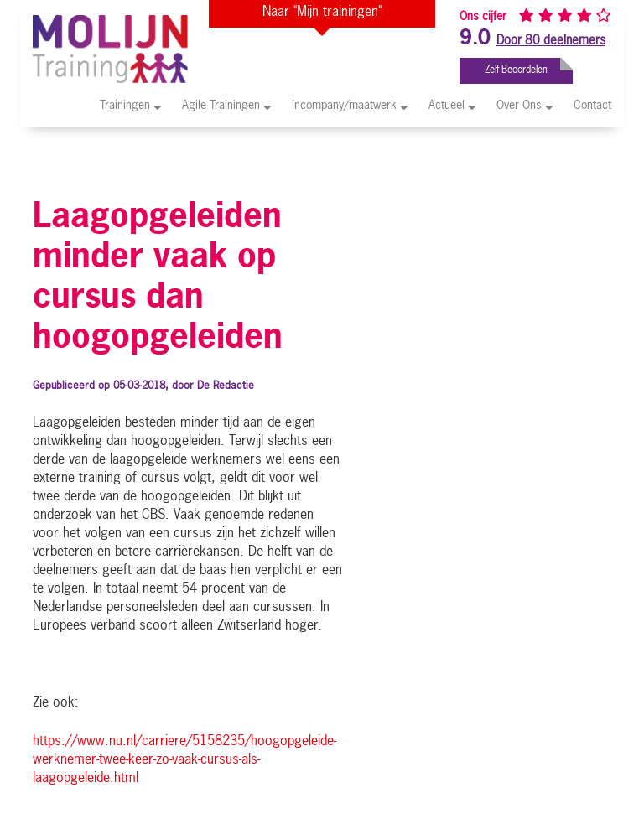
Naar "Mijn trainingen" (322, 13)
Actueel (452, 105)
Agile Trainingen (226, 105)
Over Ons (525, 105)
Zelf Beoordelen (529, 67)
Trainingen (130, 105)
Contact (592, 106)
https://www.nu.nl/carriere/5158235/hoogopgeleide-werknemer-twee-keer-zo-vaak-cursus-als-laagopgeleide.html (184, 760)
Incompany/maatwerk (350, 105)
